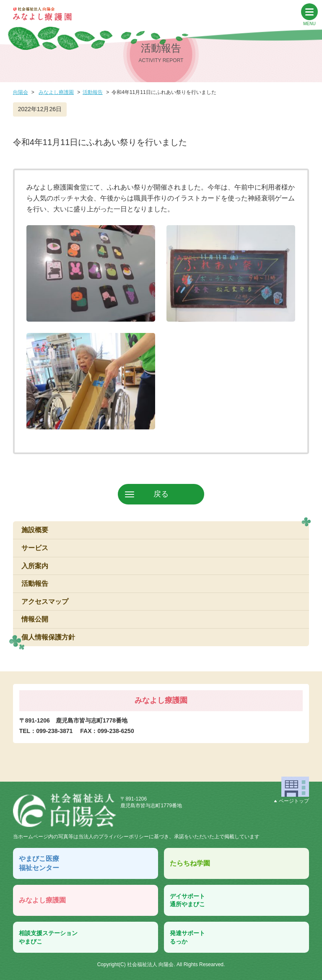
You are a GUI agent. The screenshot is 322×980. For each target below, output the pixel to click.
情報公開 (35, 619)
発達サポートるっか (187, 937)
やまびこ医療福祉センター (39, 863)
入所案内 (35, 566)
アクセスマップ (45, 602)
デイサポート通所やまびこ (187, 900)
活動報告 (93, 92)
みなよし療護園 (56, 92)
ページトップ (292, 801)
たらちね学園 (190, 863)
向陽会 (21, 92)
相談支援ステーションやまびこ (48, 937)
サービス (35, 548)
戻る (161, 494)
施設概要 (35, 530)
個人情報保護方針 (48, 637)
